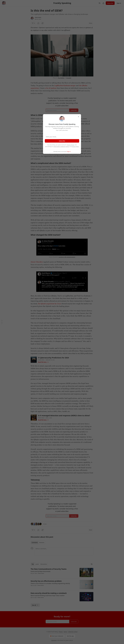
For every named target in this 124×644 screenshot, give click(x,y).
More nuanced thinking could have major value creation (48, 595)
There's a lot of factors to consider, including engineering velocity (50, 583)
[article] (62, 573)
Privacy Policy (75, 147)
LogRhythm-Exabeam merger (65, 86)
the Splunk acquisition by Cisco (49, 304)
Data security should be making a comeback (49, 593)
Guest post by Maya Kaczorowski (41, 571)
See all (35, 605)
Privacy (61, 632)
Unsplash (69, 78)
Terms (65, 632)
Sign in (119, 3)
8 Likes (45, 524)
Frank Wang (38, 17)
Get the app (70, 636)
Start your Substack (57, 636)
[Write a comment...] (64, 551)
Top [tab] (33, 564)
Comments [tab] (35, 542)
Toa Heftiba (61, 78)
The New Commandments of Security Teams (49, 569)
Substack (54, 640)
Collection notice (73, 632)
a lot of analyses (51, 88)
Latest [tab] (37, 564)
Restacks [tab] (42, 542)
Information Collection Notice (61, 147)
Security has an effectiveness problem (46, 581)
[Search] (100, 3)
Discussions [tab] (44, 564)
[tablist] (38, 542)
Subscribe (110, 3)
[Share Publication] (103, 3)
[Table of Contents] (2, 322)
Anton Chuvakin (37, 262)
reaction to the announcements (67, 257)
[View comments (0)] (38, 23)
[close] (79, 117)
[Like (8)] (33, 23)
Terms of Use (71, 145)
